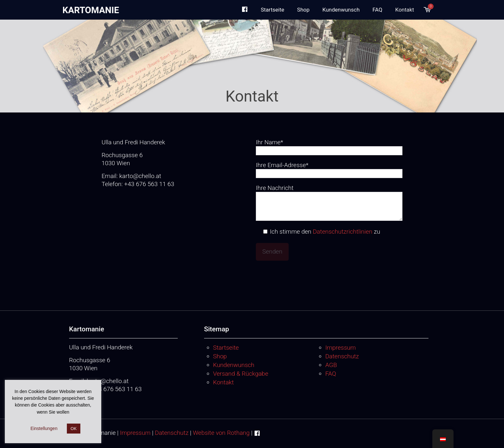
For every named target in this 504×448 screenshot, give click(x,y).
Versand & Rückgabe (241, 374)
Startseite (226, 348)
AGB (331, 365)
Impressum (341, 348)
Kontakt (224, 382)
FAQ (331, 374)
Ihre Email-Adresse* (329, 170)
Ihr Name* (329, 147)
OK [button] (74, 429)
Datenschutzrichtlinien (342, 232)
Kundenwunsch (234, 365)
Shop (220, 356)
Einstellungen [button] (44, 428)
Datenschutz (342, 356)
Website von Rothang (221, 433)
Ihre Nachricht (329, 202)
